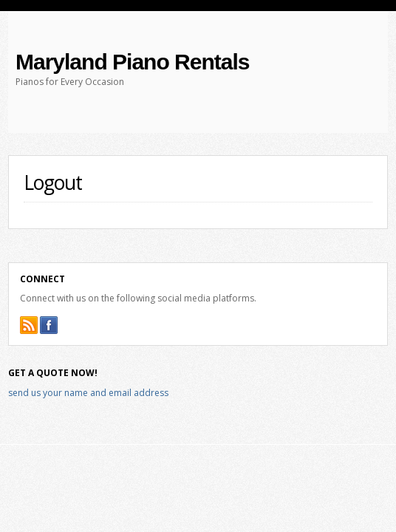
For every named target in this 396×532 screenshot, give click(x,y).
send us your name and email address (88, 393)
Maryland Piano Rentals (132, 62)
